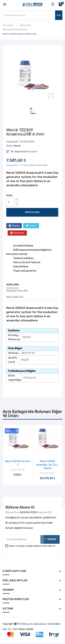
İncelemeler (15, 297)
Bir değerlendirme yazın (24, 152)
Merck (17, 146)
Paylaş (16, 226)
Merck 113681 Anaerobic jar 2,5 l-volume (47, 465)
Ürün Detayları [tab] (17, 291)
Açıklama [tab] (13, 285)
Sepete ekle (32, 212)
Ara (59, 15)
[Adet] (10, 202)
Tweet (33, 226)
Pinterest (19, 233)
